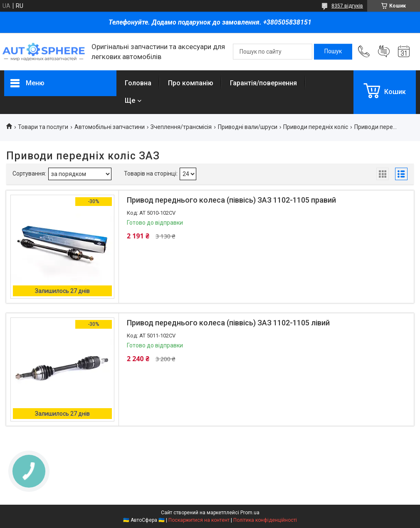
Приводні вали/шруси (248, 127)
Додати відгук (384, 52)
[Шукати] (333, 52)
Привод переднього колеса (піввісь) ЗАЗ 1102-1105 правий (231, 200)
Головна (138, 83)
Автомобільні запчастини (110, 127)
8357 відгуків (347, 6)
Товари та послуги (43, 127)
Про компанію (191, 83)
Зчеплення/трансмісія (181, 127)
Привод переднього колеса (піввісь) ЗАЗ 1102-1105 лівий (228, 323)
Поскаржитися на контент (199, 520)
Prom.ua (250, 513)
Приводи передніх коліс (316, 127)
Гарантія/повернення (263, 83)
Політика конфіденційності (265, 520)
